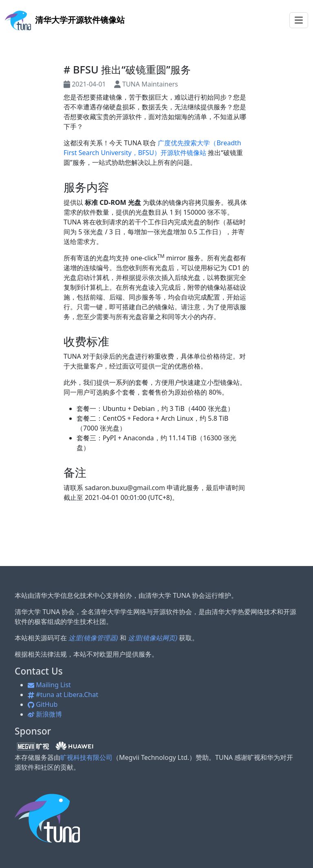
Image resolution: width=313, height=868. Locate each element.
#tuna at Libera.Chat (63, 695)
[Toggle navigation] (299, 20)
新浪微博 (45, 714)
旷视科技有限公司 (86, 757)
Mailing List (49, 685)
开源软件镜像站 (65, 20)
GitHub (43, 704)
